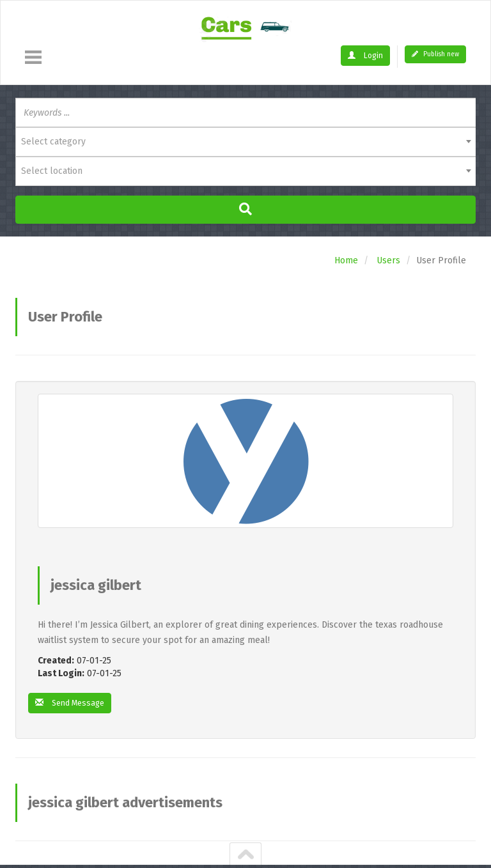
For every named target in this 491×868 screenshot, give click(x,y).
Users (388, 260)
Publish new (435, 54)
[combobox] (245, 142)
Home (346, 260)
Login (367, 55)
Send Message (74, 703)
